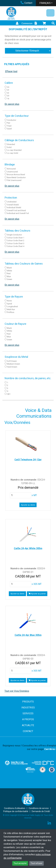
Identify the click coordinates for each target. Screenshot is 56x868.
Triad (9, 126)
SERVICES (28, 713)
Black (9, 268)
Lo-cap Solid (13, 153)
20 (8, 96)
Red (9, 273)
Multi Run (11, 309)
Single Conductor (14, 235)
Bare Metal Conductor (16, 177)
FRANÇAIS (45, 3)
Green (10, 279)
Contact (26, 3)
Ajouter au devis (28, 505)
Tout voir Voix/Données (17, 691)
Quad (9, 129)
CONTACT (28, 731)
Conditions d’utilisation (15, 808)
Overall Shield (13, 205)
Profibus (11, 312)
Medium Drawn (14, 364)
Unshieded (12, 202)
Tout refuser (37, 863)
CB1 (9, 394)
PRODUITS (28, 702)
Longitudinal (12, 306)
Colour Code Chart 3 (16, 243)
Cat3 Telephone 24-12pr (28, 460)
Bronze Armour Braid (16, 175)
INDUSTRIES (28, 708)
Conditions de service (39, 808)
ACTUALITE (28, 725)
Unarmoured (12, 172)
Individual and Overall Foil (18, 213)
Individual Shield (14, 207)
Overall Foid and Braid (16, 210)
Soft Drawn (12, 361)
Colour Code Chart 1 (16, 238)
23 (8, 90)
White (9, 271)
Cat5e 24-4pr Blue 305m (28, 635)
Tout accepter (20, 863)
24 (8, 87)
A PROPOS (28, 719)
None (9, 301)
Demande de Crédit (41, 811)
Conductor (12, 120)
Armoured (11, 169)
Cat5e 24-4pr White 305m (28, 548)
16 (8, 99)
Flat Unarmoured (14, 180)
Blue (9, 276)
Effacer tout (11, 71)
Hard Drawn (12, 367)
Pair (9, 123)
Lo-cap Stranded (14, 150)
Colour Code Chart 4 (16, 246)
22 (8, 93)
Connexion (24, 23)
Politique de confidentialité (16, 811)
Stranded (11, 144)
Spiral (9, 304)
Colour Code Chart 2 (16, 240)
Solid (9, 147)
